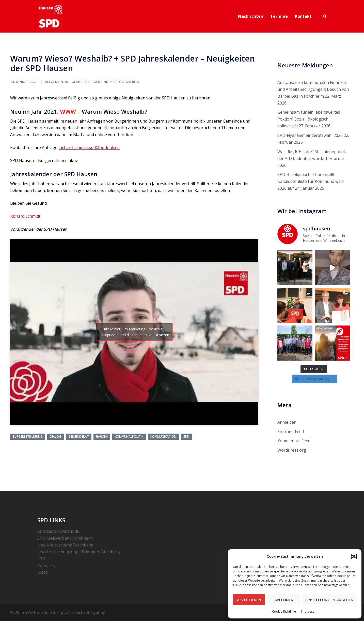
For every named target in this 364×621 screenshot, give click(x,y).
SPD (186, 437)
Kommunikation (163, 437)
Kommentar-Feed (294, 441)
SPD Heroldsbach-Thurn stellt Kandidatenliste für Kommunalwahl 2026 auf (311, 181)
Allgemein (54, 82)
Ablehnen (284, 600)
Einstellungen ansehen (329, 600)
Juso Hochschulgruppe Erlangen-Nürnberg (79, 552)
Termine (279, 16)
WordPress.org (292, 450)
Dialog (56, 437)
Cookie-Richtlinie (284, 611)
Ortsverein (129, 82)
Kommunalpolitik (129, 437)
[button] (354, 556)
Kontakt (303, 16)
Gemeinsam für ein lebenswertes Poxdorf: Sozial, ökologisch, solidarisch (309, 119)
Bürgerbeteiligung (28, 437)
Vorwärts (46, 566)
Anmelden (287, 422)
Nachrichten (251, 16)
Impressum (309, 611)
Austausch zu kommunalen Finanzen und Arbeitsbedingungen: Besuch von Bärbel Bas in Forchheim (313, 89)
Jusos (43, 572)
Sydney (98, 612)
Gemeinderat (105, 82)
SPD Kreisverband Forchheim (65, 538)
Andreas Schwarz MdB (59, 531)
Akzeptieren (249, 600)
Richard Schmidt (25, 216)
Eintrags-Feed (291, 432)
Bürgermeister (78, 82)
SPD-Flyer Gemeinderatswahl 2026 (310, 135)
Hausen (102, 437)
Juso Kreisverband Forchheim (65, 545)
